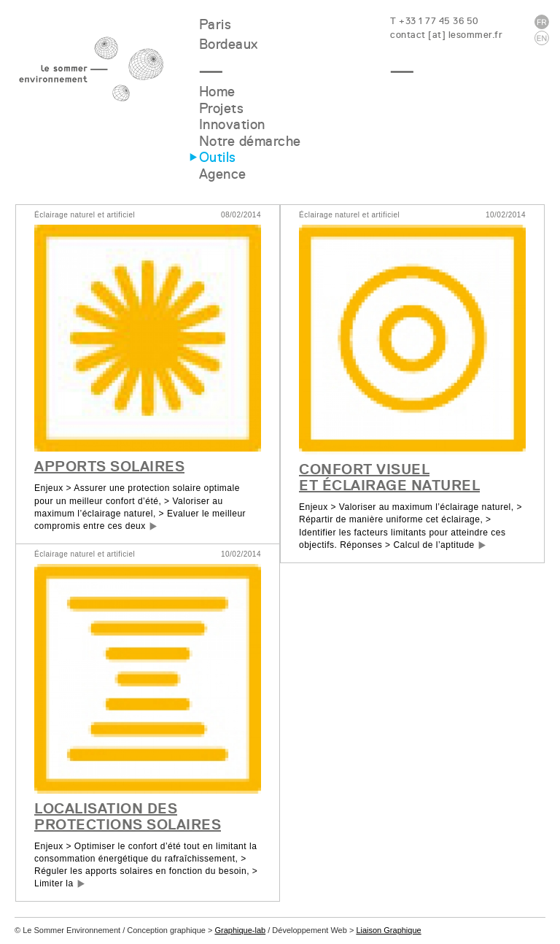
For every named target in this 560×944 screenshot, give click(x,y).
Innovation (232, 124)
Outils (218, 157)
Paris (215, 24)
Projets (222, 108)
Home (217, 92)
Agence (223, 174)
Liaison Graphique (388, 930)
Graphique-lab (240, 930)
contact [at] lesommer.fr (446, 35)
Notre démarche (250, 141)
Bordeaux (229, 44)
